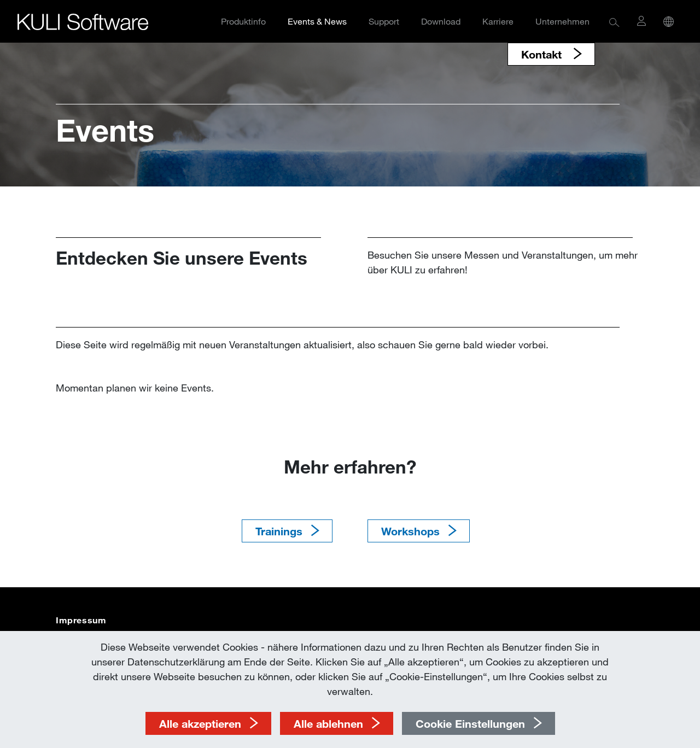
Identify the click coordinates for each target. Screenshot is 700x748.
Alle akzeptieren (200, 723)
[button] (614, 22)
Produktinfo (243, 21)
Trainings (279, 531)
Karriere (498, 21)
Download (441, 21)
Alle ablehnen (328, 723)
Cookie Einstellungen (470, 723)
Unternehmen (562, 21)
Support (384, 21)
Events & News (317, 21)
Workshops (410, 531)
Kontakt (543, 54)
